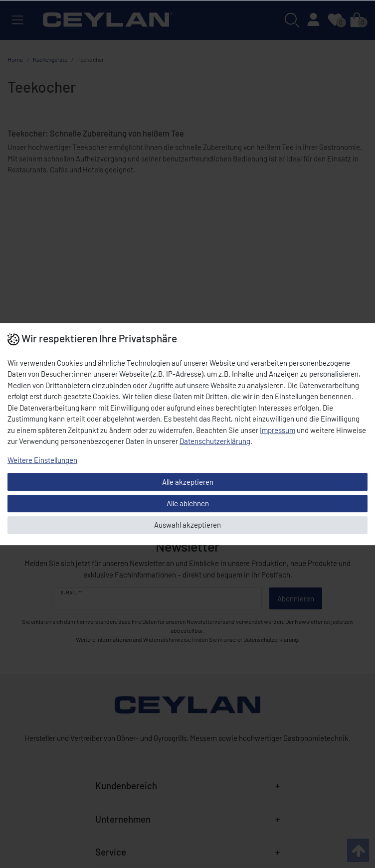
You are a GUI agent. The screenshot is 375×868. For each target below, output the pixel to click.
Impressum (278, 430)
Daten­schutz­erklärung (215, 441)
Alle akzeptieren (188, 482)
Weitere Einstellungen (42, 460)
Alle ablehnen (188, 503)
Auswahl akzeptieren (187, 525)
